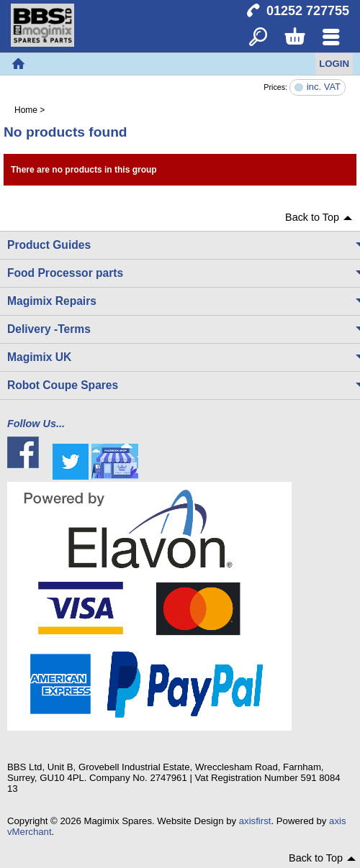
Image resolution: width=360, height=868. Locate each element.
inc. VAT (324, 87)
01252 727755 (308, 11)
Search (258, 38)
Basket (294, 38)
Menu (331, 38)
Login (334, 64)
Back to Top (312, 217)
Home (18, 64)
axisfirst (255, 821)
